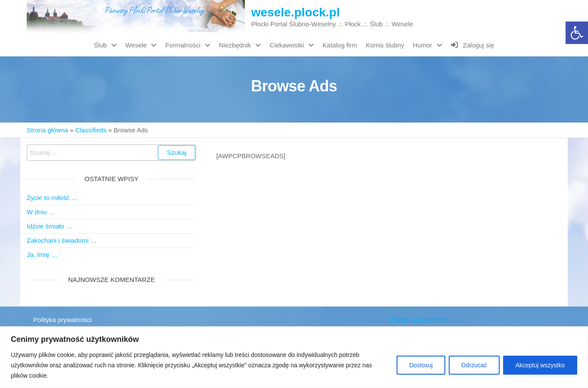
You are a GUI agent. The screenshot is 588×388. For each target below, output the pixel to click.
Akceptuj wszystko (540, 365)
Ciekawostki (287, 45)
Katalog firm (340, 45)
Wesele (136, 45)
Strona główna (47, 130)
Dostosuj (421, 365)
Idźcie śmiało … (50, 226)
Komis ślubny (385, 45)
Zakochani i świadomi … (62, 240)
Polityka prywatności (63, 320)
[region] (294, 357)
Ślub (100, 45)
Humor (423, 45)
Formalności (183, 45)
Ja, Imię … (42, 255)
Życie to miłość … (52, 198)
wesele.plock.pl (296, 12)
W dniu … (41, 212)
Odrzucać (474, 365)
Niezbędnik (235, 45)
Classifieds (91, 130)
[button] (577, 33)
